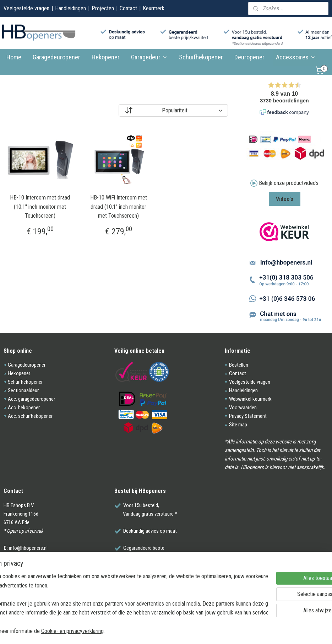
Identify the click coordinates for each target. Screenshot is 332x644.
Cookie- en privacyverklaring (110, 631)
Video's (285, 199)
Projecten (103, 8)
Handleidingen (70, 8)
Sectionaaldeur (23, 390)
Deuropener (249, 57)
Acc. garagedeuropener (31, 399)
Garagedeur (149, 57)
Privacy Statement (248, 416)
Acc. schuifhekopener (30, 416)
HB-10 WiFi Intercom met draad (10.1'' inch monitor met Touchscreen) (119, 207)
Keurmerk (154, 8)
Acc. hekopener (24, 408)
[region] (119, 603)
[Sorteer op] (173, 110)
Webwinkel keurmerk (250, 399)
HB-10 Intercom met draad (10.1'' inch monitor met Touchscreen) (40, 207)
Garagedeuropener (56, 57)
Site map (238, 425)
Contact (128, 8)
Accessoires (296, 57)
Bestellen (239, 365)
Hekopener (106, 57)
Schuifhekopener (201, 57)
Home (14, 57)
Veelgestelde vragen (26, 8)
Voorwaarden (243, 408)
